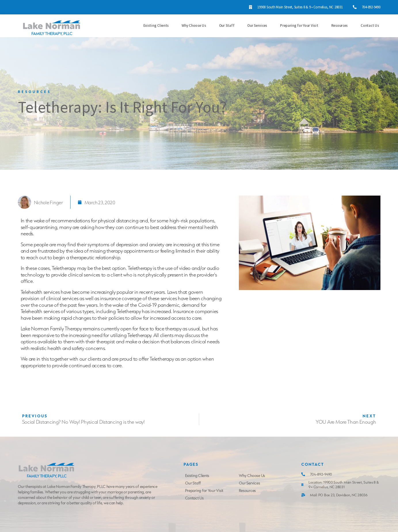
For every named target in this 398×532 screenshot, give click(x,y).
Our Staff (227, 25)
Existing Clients (156, 25)
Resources (340, 25)
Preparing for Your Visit (299, 25)
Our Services (257, 25)
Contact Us (370, 25)
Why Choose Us (194, 25)
